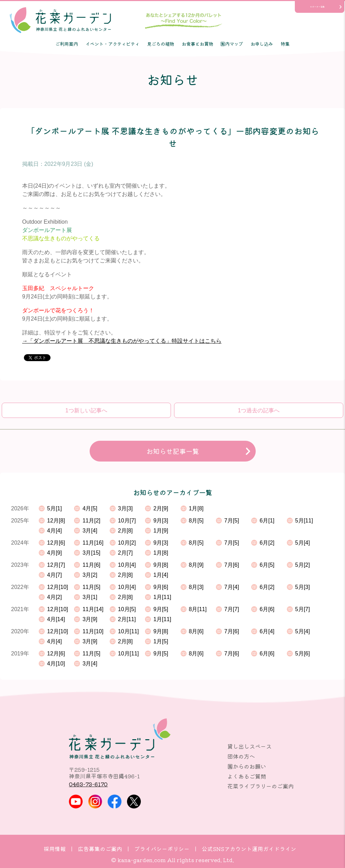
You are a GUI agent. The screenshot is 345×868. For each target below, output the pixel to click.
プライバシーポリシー (162, 849)
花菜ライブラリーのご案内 (261, 786)
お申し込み (262, 44)
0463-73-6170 (88, 784)
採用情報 (55, 849)
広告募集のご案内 (100, 849)
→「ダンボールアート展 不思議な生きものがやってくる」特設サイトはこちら (122, 341)
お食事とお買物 (197, 44)
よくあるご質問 (247, 776)
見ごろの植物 (161, 44)
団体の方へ (241, 756)
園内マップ (232, 44)
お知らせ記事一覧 (173, 451)
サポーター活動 (317, 7)
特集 (285, 44)
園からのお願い (247, 766)
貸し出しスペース (249, 746)
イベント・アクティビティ (112, 44)
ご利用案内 (67, 44)
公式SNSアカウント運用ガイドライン (249, 849)
